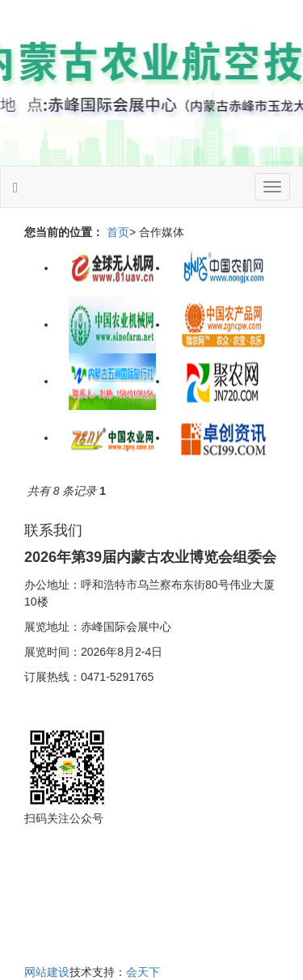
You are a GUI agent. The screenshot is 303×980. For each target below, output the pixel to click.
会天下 (143, 972)
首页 (118, 232)
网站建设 (47, 972)
